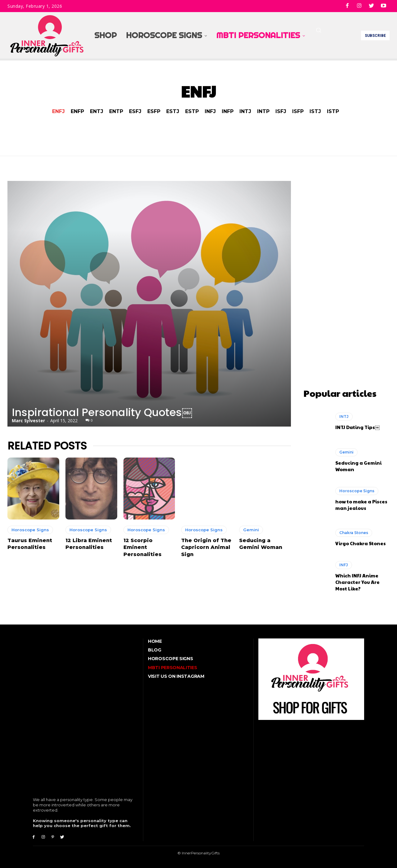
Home (155, 639)
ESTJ (173, 111)
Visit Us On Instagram (176, 674)
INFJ (210, 111)
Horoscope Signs (30, 530)
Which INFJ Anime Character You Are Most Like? (357, 580)
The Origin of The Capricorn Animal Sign (206, 547)
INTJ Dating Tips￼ (357, 425)
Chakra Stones (354, 531)
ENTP (116, 111)
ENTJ (97, 111)
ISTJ (315, 111)
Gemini (251, 530)
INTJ (245, 111)
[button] (319, 30)
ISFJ (281, 111)
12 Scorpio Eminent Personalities (143, 547)
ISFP (298, 111)
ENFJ (58, 111)
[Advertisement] (346, 274)
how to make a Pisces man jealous (361, 503)
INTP (263, 111)
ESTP (192, 111)
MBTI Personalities (173, 666)
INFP (228, 111)
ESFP (154, 111)
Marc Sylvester (28, 421)
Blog (155, 648)
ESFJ (135, 111)
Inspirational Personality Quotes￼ (102, 412)
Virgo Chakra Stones (361, 542)
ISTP (333, 111)
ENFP (77, 111)
